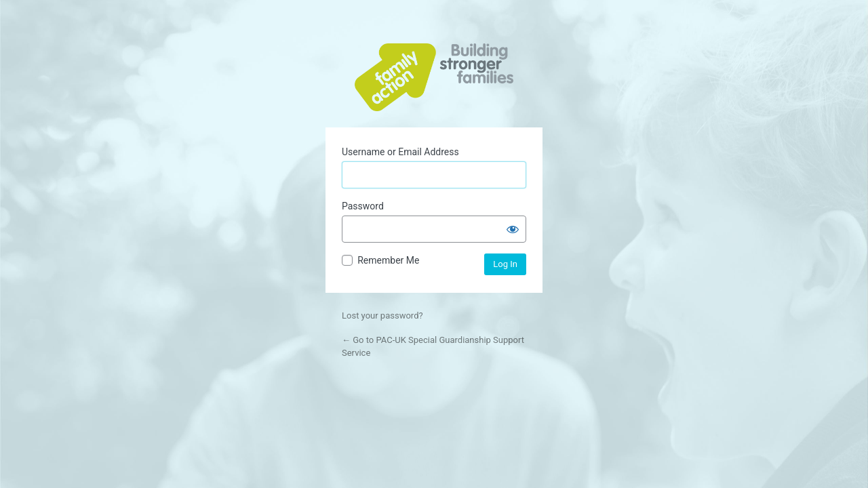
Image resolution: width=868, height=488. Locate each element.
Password (363, 206)
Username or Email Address (400, 152)
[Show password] (513, 229)
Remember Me (388, 260)
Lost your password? (382, 316)
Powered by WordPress (434, 77)
